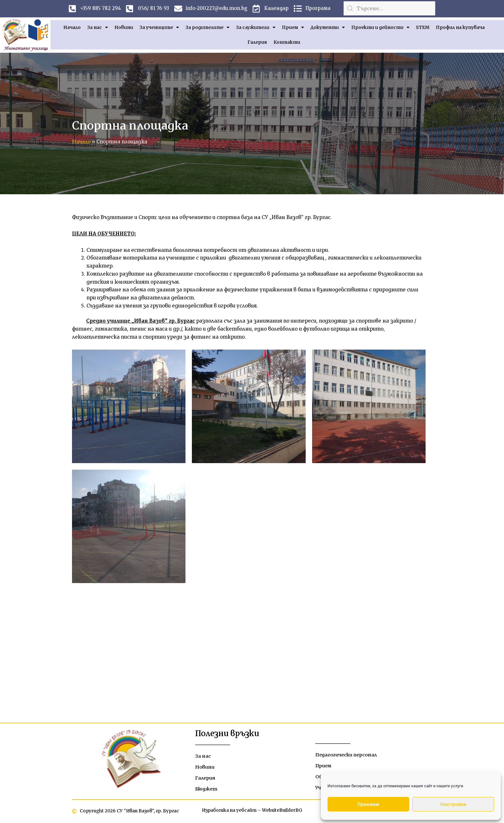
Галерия (257, 42)
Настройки (453, 804)
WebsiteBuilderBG (283, 811)
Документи (328, 27)
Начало (72, 27)
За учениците (159, 27)
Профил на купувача (460, 27)
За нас (98, 27)
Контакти (287, 42)
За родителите (207, 27)
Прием (293, 27)
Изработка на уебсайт (229, 811)
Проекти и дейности (380, 27)
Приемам (368, 804)
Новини (124, 27)
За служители (256, 27)
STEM (423, 27)
